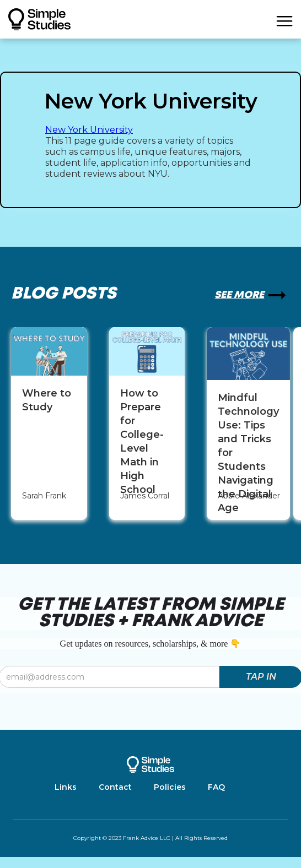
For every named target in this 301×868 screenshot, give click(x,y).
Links (66, 787)
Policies (170, 787)
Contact (115, 787)
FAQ (216, 787)
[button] (284, 19)
